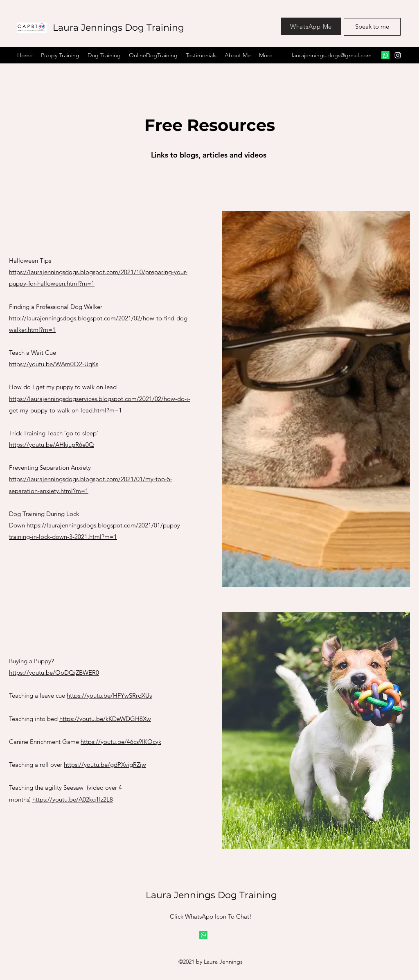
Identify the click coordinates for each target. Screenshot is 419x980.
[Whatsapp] (203, 935)
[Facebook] (385, 55)
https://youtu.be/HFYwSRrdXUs (109, 695)
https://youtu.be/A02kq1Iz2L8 (73, 799)
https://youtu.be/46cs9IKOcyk (121, 742)
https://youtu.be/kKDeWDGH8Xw (105, 719)
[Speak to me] (372, 27)
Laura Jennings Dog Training (118, 28)
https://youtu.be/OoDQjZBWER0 (54, 672)
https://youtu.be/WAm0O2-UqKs (54, 364)
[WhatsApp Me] (311, 26)
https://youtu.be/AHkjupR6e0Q (52, 445)
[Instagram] (398, 55)
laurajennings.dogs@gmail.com (332, 55)
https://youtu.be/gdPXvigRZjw (105, 765)
